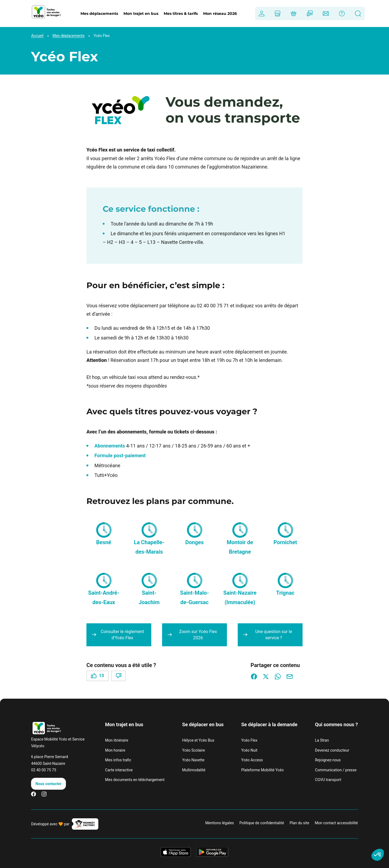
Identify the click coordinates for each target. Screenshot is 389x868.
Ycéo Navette (193, 760)
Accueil (37, 36)
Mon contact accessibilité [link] (336, 823)
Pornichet (285, 542)
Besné (104, 542)
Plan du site (299, 823)
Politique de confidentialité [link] (262, 823)
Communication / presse (336, 770)
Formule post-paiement (120, 455)
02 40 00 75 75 (44, 770)
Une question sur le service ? (274, 635)
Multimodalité (194, 770)
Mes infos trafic (118, 760)
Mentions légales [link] (220, 823)
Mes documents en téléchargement (135, 780)
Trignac (285, 593)
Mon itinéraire (117, 740)
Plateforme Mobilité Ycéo (262, 770)
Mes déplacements (68, 36)
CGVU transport (328, 780)
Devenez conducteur (332, 750)
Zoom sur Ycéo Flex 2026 (198, 635)
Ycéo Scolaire (193, 750)
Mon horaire (115, 750)
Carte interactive (119, 770)
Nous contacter (48, 784)
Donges (194, 542)
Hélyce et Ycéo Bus (198, 740)
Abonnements (110, 446)
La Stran (322, 740)
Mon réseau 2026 (220, 14)
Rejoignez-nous (328, 760)
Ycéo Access (252, 760)
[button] (104, 530)
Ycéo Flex (249, 740)
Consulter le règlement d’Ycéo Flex (123, 635)
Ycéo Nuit (249, 750)
